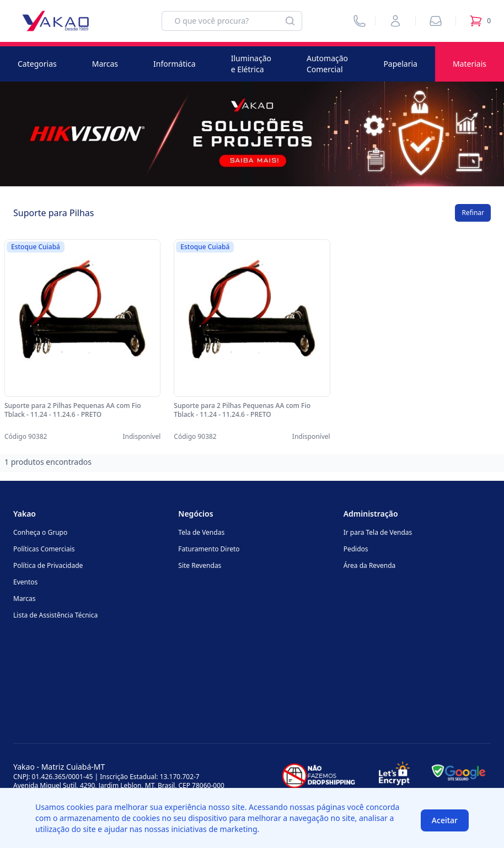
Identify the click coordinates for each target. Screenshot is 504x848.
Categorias (37, 64)
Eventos (25, 582)
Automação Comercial (327, 64)
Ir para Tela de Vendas (378, 532)
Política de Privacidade (48, 565)
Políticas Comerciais (44, 549)
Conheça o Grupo (40, 532)
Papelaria (400, 64)
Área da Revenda (370, 565)
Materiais (470, 64)
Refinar (473, 213)
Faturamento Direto (209, 549)
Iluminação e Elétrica (251, 64)
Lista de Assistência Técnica (55, 615)
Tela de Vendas (201, 532)
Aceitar (445, 820)
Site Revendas (200, 565)
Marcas (105, 64)
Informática (175, 64)
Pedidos (356, 549)
